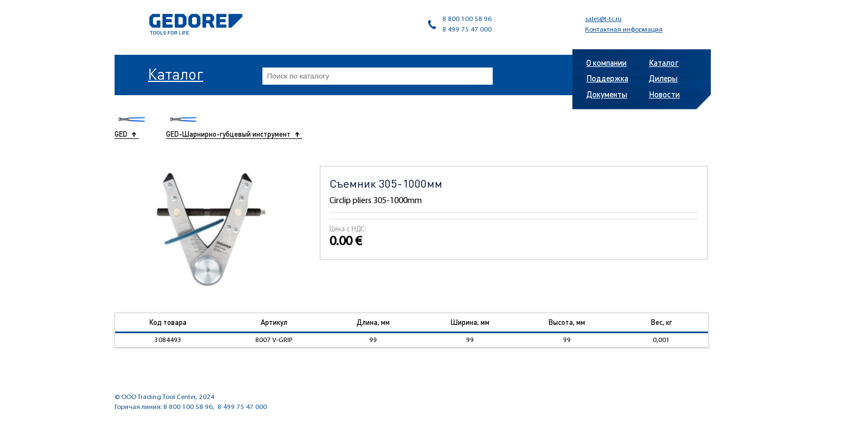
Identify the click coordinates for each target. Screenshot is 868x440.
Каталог (175, 74)
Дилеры (663, 78)
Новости (664, 94)
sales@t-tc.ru (603, 19)
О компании (606, 63)
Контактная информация (624, 30)
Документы (607, 94)
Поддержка (607, 78)
